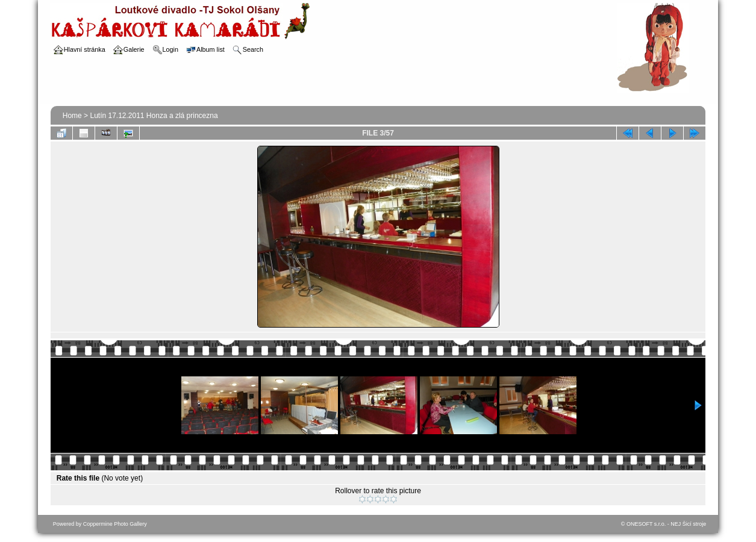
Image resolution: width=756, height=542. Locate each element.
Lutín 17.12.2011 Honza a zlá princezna (154, 116)
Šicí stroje (695, 524)
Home (72, 116)
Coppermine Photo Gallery (115, 524)
